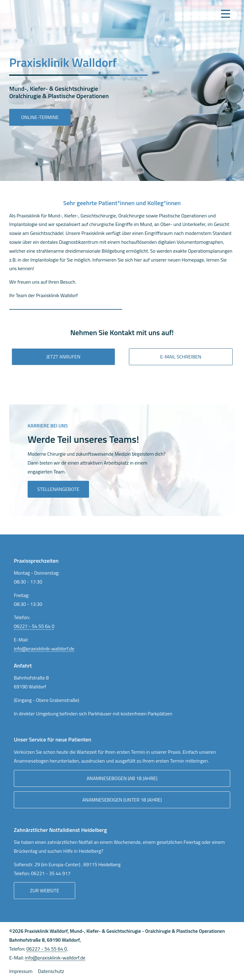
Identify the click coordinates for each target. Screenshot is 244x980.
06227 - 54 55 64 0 (34, 626)
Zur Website (44, 890)
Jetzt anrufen (63, 357)
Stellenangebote (58, 489)
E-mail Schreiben (181, 357)
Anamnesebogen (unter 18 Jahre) (122, 800)
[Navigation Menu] (226, 14)
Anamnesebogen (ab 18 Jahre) (122, 778)
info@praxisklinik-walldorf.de (44, 649)
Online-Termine (40, 117)
